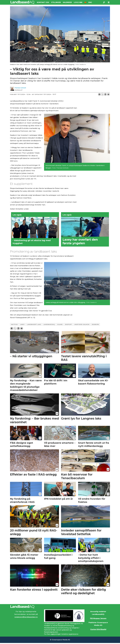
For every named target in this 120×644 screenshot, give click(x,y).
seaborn (95, 324)
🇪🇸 (85, 2)
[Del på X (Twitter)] (102, 94)
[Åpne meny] (109, 2)
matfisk (14, 324)
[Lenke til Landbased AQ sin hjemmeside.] (60, 607)
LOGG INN (78, 2)
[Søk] (104, 2)
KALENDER (67, 2)
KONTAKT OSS (43, 2)
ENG (90, 2)
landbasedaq (49, 324)
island (60, 324)
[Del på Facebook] (99, 94)
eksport (69, 324)
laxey (22, 324)
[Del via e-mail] (108, 94)
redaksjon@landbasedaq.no (26, 617)
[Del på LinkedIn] (105, 94)
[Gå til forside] (22, 2)
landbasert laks (34, 324)
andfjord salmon (82, 324)
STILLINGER (56, 2)
